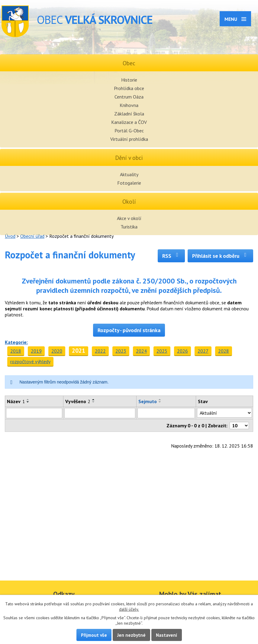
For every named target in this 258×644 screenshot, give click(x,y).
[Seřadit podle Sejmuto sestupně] (160, 402)
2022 (100, 351)
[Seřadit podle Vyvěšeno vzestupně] (94, 400)
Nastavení (167, 635)
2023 (121, 351)
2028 (224, 351)
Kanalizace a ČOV (129, 122)
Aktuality (129, 174)
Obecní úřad (32, 236)
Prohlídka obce (129, 88)
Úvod (10, 236)
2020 (57, 351)
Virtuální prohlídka (129, 139)
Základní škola (129, 114)
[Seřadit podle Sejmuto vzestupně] (160, 400)
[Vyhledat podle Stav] (224, 413)
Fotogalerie (129, 183)
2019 (36, 351)
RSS (171, 256)
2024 (141, 351)
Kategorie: (16, 342)
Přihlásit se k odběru (220, 256)
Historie (129, 80)
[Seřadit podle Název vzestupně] (28, 400)
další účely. (129, 609)
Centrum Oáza (129, 97)
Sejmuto (148, 401)
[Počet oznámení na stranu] (239, 426)
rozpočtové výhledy (30, 361)
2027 (203, 351)
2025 (162, 351)
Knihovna (129, 105)
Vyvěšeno (78, 401)
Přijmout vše (94, 635)
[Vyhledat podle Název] (34, 413)
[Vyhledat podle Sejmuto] (166, 413)
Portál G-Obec (129, 131)
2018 (16, 351)
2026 (182, 351)
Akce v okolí (129, 218)
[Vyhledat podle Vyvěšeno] (100, 413)
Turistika (129, 227)
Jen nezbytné (131, 635)
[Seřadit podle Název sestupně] (28, 402)
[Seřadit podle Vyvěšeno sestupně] (94, 402)
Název (16, 401)
